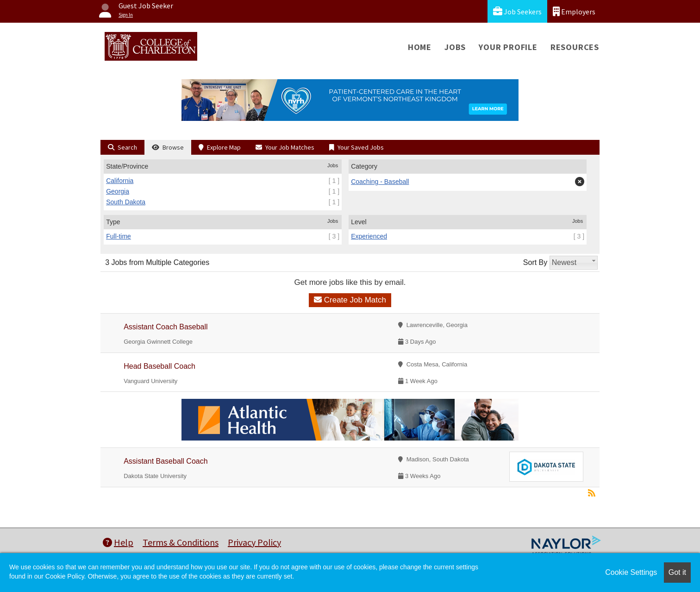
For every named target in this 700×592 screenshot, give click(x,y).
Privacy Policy (254, 542)
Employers (574, 11)
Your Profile (508, 47)
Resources (575, 47)
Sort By (535, 262)
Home (420, 47)
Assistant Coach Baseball (166, 327)
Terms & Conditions (181, 542)
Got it (677, 572)
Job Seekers (517, 11)
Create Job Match (350, 300)
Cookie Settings (631, 572)
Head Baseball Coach (159, 366)
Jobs (455, 47)
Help (118, 542)
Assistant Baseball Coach (166, 461)
